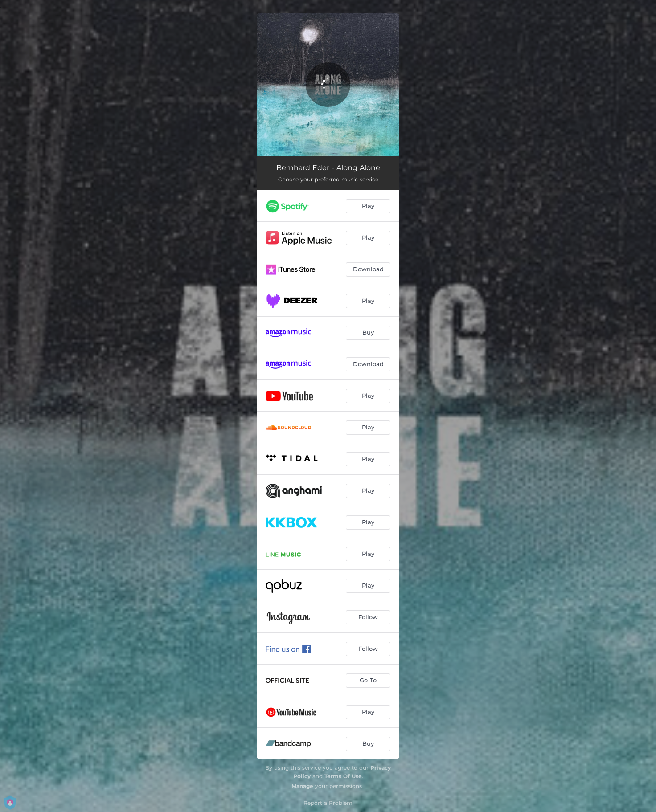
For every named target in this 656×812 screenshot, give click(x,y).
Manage (302, 786)
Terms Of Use (343, 776)
